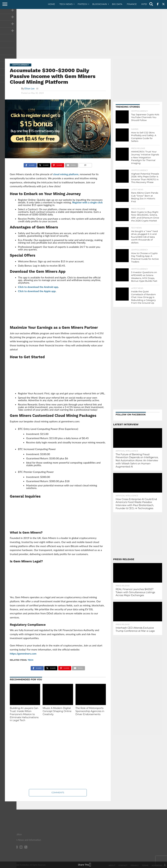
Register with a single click (87, 202)
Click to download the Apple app (37, 291)
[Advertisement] (83, 33)
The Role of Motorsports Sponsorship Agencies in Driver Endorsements (90, 711)
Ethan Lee (30, 88)
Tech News (66, 4)
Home (51, 4)
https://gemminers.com (23, 653)
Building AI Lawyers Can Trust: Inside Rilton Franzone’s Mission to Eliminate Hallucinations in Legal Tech (24, 714)
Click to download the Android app (38, 287)
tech (30, 660)
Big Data (117, 4)
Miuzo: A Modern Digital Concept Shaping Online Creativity (57, 711)
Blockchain (100, 4)
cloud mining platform (66, 174)
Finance (132, 4)
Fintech (82, 4)
